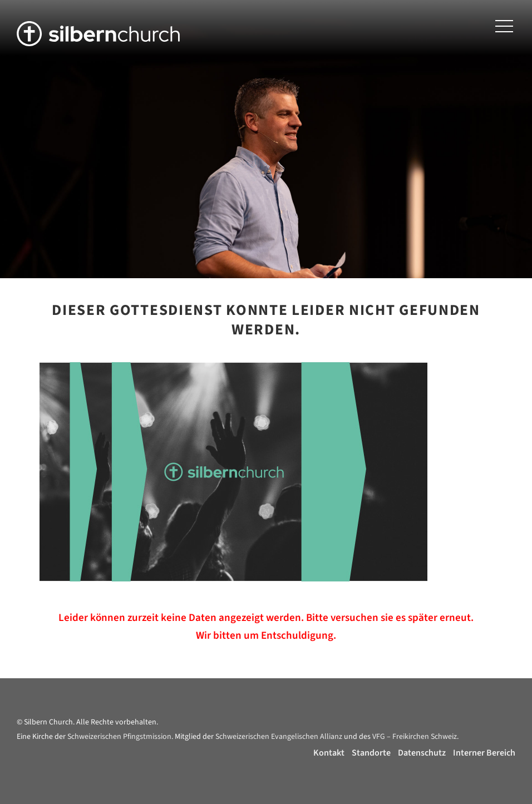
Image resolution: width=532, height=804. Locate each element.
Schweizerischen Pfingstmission (119, 737)
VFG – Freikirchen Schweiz (415, 737)
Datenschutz (422, 753)
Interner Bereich (484, 753)
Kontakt (329, 753)
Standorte (371, 753)
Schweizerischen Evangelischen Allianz (279, 737)
